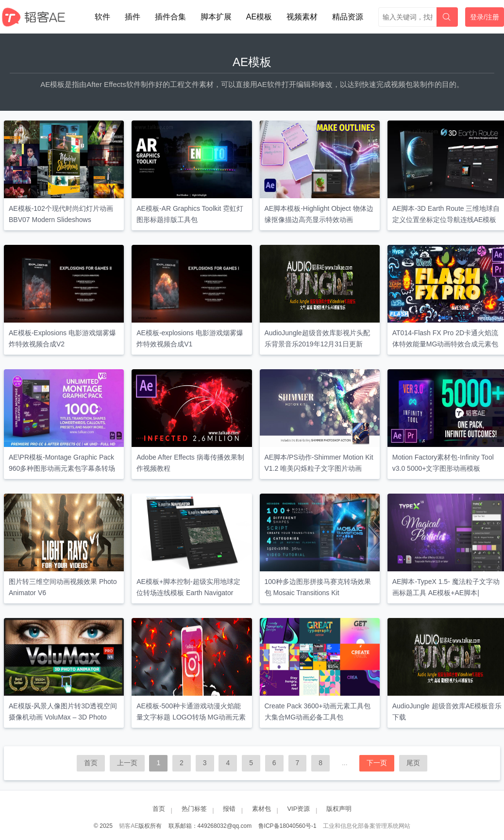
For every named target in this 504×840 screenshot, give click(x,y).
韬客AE (129, 826)
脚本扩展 (216, 17)
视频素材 (302, 17)
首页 (91, 763)
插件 (133, 17)
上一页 (127, 763)
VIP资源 (298, 809)
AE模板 (259, 17)
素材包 (261, 809)
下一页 (377, 763)
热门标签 (194, 809)
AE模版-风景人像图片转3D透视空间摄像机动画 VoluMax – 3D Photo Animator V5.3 (63, 717)
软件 (102, 17)
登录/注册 (485, 17)
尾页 (413, 763)
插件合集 (170, 17)
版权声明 (339, 809)
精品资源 (348, 17)
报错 (229, 809)
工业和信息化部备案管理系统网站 (367, 826)
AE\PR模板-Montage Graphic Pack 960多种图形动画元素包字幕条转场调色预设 (62, 468)
